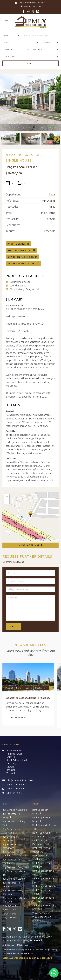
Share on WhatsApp (23, 263)
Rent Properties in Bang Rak (44, 880)
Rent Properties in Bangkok (41, 819)
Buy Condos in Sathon (14, 879)
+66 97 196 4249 (31, 6)
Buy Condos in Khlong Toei (14, 823)
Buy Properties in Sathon (11, 885)
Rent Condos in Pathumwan (40, 842)
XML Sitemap (8, 945)
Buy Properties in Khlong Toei (11, 831)
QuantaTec (46, 958)
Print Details (17, 244)
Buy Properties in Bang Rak (14, 873)
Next (55, 139)
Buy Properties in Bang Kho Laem (14, 900)
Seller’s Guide (9, 914)
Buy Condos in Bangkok (15, 810)
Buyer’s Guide (9, 910)
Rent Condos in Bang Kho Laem (43, 900)
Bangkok (9, 688)
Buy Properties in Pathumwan (11, 846)
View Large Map (30, 545)
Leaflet (38, 540)
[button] (30, 514)
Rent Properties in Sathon (41, 892)
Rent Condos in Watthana (40, 857)
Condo (29, 688)
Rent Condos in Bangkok (40, 812)
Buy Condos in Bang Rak (15, 867)
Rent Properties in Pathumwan (41, 850)
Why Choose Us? (41, 913)
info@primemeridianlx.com (30, 3)
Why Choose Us (11, 918)
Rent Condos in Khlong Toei (44, 827)
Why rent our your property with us (42, 919)
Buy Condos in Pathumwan (10, 839)
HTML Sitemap (22, 945)
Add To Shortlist (20, 250)
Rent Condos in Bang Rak (43, 873)
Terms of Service (20, 953)
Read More (18, 717)
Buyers (19, 688)
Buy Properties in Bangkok (11, 816)
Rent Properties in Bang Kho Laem (44, 907)
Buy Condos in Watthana (10, 854)
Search (31, 63)
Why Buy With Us (11, 906)
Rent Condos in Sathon (44, 886)
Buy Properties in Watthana (11, 862)
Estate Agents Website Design (19, 958)
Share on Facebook (23, 257)
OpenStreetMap (47, 540)
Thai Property (41, 688)
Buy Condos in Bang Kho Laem (13, 892)
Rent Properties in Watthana (41, 865)
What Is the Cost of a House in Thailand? (28, 698)
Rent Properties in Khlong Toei (41, 835)
